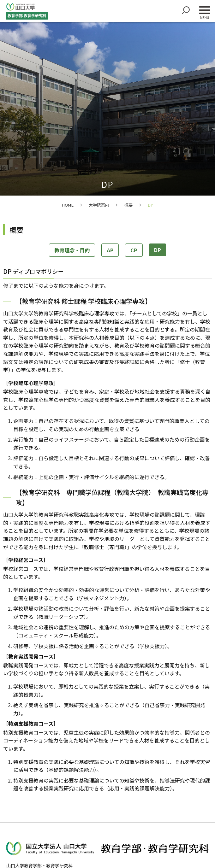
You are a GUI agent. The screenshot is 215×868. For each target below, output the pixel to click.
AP (110, 250)
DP (158, 250)
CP (134, 250)
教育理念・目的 (72, 250)
